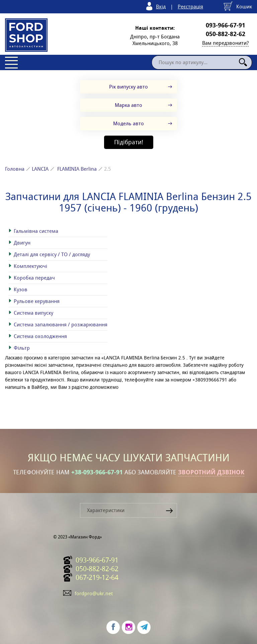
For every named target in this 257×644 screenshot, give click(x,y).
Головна (15, 169)
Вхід (161, 7)
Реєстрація (190, 7)
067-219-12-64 (97, 578)
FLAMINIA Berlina (77, 169)
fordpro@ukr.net (94, 593)
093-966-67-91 (226, 25)
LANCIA (40, 169)
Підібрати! (129, 142)
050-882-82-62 (226, 34)
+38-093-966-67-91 (97, 472)
